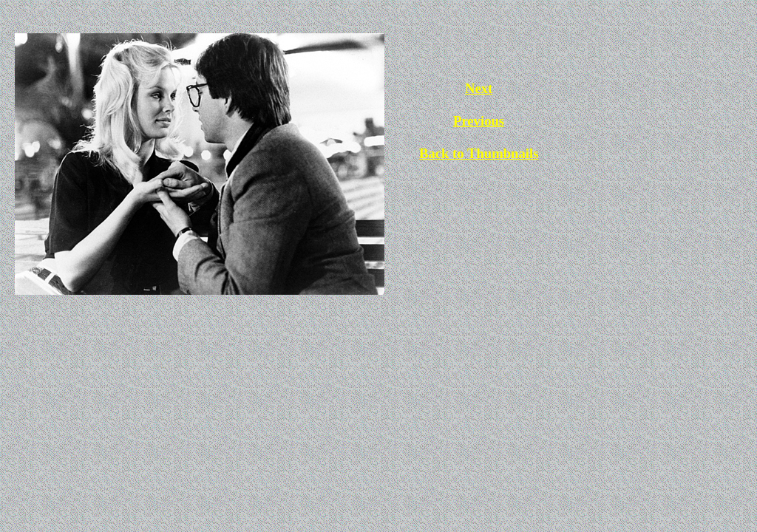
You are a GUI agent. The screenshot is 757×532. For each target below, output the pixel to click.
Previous (479, 121)
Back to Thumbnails (479, 153)
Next (479, 88)
